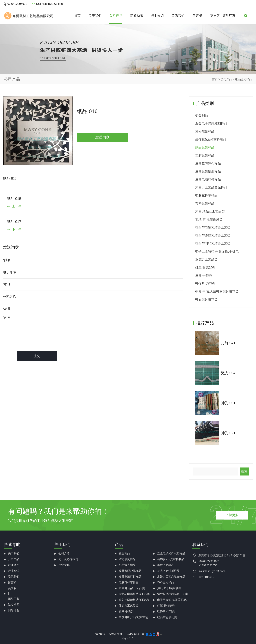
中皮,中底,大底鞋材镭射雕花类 (217, 291)
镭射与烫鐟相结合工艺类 (213, 235)
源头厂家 (229, 16)
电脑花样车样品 (206, 195)
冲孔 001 (228, 403)
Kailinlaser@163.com (49, 4)
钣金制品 (202, 115)
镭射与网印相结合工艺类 (213, 243)
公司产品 (116, 16)
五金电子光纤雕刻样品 (211, 123)
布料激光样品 (205, 203)
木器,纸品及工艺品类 (210, 211)
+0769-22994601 (209, 561)
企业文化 (64, 565)
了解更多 (232, 515)
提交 (37, 356)
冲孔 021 (228, 433)
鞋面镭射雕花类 (206, 299)
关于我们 (95, 16)
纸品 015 (14, 199)
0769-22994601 (17, 4)
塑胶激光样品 (205, 155)
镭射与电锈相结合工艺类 (213, 227)
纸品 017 (14, 222)
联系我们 (178, 16)
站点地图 (14, 605)
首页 (77, 16)
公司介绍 (64, 553)
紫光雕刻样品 (205, 131)
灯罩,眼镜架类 (205, 267)
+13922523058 (208, 565)
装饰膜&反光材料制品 (211, 139)
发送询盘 (102, 137)
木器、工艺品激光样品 (211, 187)
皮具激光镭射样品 (208, 171)
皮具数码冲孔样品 (208, 163)
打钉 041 (228, 343)
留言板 (197, 16)
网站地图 (14, 610)
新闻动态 (137, 16)
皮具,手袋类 (204, 275)
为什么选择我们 (68, 559)
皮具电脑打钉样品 (208, 179)
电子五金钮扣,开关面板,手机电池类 (218, 253)
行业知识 (157, 16)
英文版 (215, 16)
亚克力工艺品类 (206, 259)
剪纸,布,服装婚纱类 (209, 219)
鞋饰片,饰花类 (205, 283)
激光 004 (228, 373)
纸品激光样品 (244, 79)
